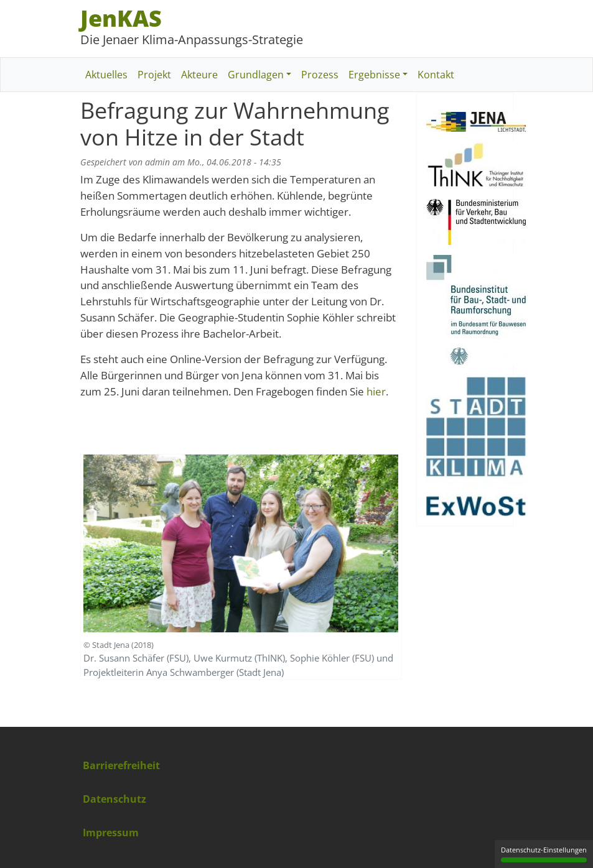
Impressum (111, 833)
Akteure (199, 75)
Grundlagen (256, 75)
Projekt (154, 75)
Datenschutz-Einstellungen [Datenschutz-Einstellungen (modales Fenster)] (544, 854)
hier (376, 391)
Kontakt (436, 75)
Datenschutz (114, 799)
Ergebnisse (374, 75)
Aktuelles (106, 75)
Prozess (320, 75)
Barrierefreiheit (121, 765)
